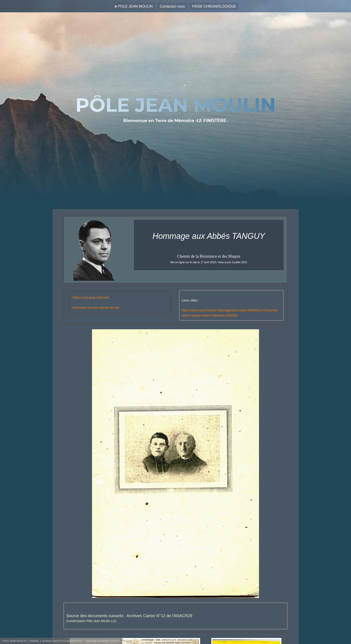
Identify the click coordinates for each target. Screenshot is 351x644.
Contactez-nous (172, 6)
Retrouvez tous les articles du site (96, 308)
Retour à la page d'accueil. (91, 297)
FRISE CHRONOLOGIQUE (214, 6)
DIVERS (34, 641)
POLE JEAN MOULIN (135, 6)
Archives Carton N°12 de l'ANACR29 (62, 641)
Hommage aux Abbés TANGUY (103, 641)
